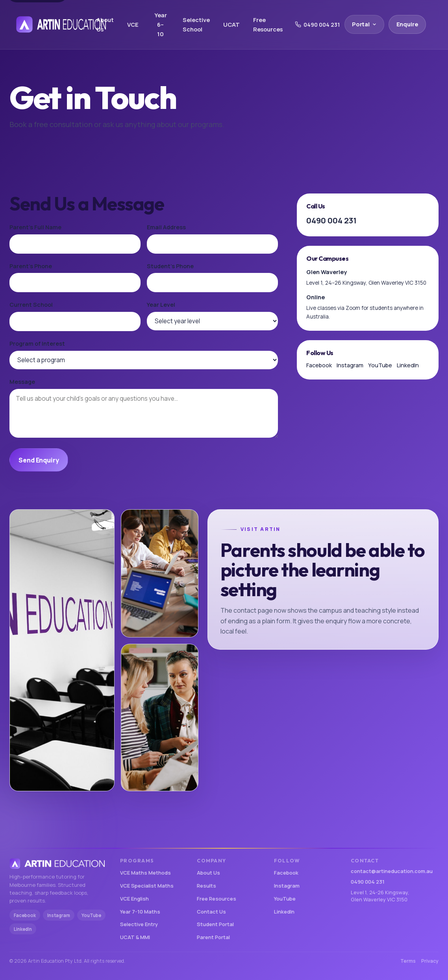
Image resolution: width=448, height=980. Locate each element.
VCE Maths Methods (145, 873)
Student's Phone (170, 266)
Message (22, 382)
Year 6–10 (161, 25)
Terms (408, 961)
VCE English (134, 899)
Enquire (407, 24)
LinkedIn (408, 365)
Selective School (196, 24)
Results (206, 886)
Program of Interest (37, 344)
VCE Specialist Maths (147, 886)
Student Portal (215, 924)
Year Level (161, 305)
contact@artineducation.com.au (392, 871)
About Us (105, 24)
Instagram (350, 365)
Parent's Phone (31, 266)
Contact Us (211, 912)
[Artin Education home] (50, 24)
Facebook (319, 365)
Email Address (166, 227)
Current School (31, 305)
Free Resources (268, 24)
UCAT (231, 24)
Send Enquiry (39, 460)
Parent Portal (213, 937)
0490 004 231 (317, 25)
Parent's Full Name (35, 227)
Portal (364, 24)
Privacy (430, 961)
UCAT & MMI (135, 937)
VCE (133, 24)
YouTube (380, 365)
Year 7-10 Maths (140, 912)
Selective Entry (139, 924)
